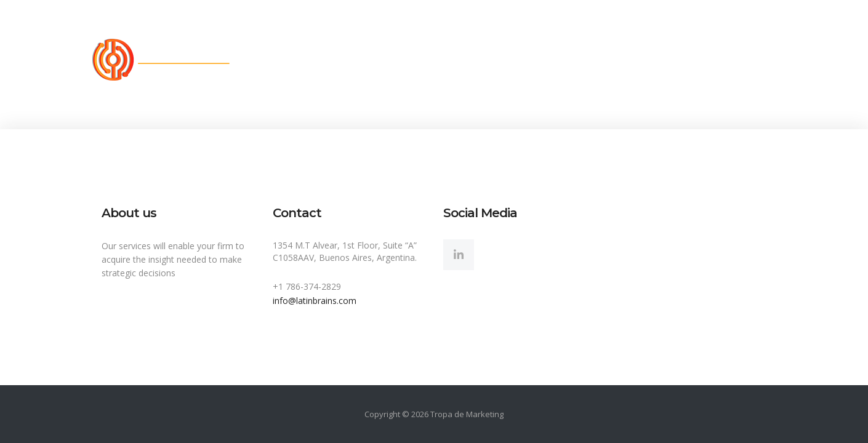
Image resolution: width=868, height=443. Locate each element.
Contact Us (649, 60)
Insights (567, 60)
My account (740, 60)
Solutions (421, 60)
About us (342, 60)
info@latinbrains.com (315, 301)
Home (271, 60)
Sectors (496, 60)
